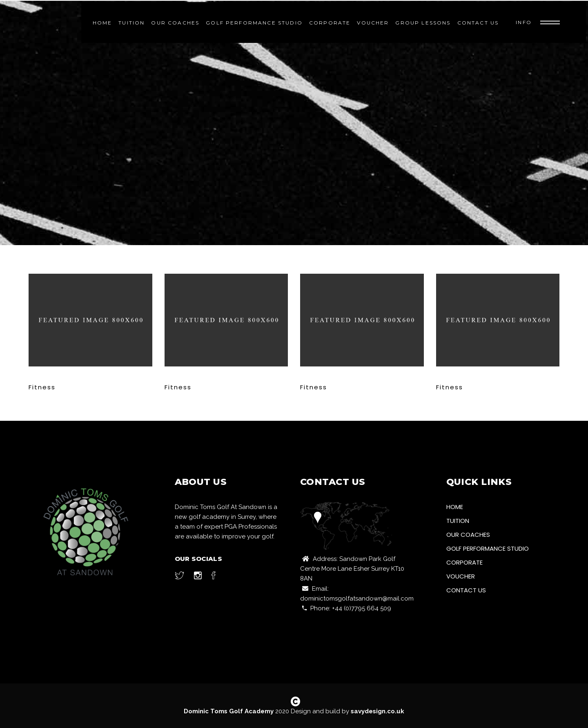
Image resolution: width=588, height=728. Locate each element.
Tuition (458, 521)
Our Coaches (468, 535)
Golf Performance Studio (488, 548)
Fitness (42, 387)
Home (455, 507)
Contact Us (466, 590)
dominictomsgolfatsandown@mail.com (357, 598)
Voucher (461, 576)
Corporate (464, 562)
